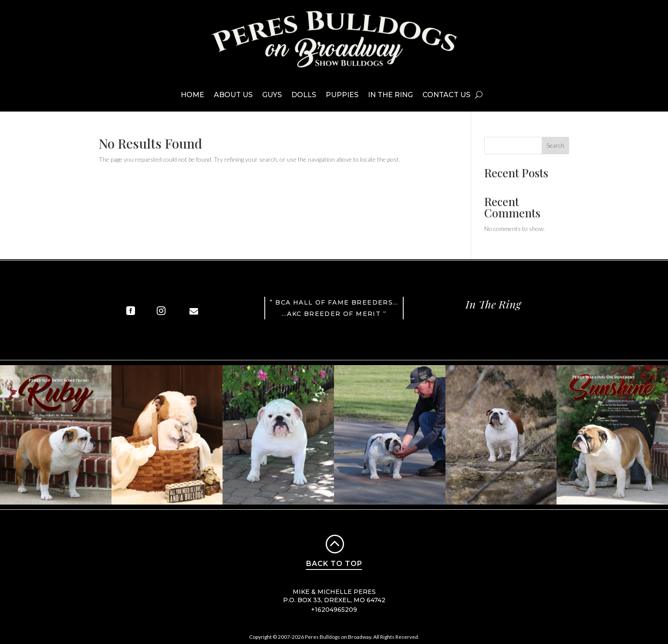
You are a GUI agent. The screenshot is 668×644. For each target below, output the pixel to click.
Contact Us (446, 95)
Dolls (304, 95)
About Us (233, 95)
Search (555, 145)
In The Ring (390, 95)
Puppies (342, 95)
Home (192, 95)
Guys (272, 95)
